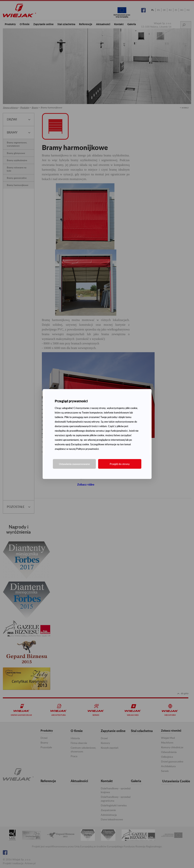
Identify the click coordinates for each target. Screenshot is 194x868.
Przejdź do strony (120, 464)
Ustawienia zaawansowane (74, 464)
